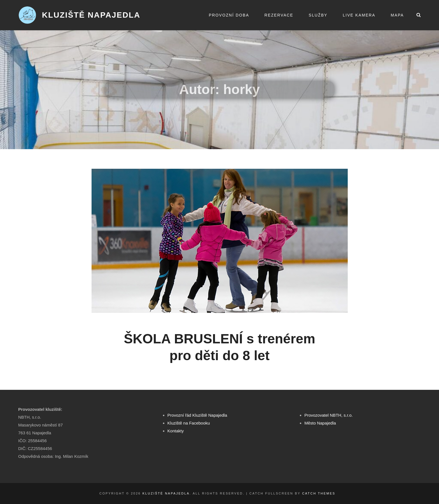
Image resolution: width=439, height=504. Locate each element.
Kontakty (176, 431)
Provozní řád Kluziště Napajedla (197, 415)
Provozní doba (229, 15)
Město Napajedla (320, 423)
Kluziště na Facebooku (189, 423)
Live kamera (359, 15)
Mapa (397, 15)
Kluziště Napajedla (91, 15)
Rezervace (279, 15)
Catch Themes (319, 493)
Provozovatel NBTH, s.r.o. (329, 415)
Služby (318, 15)
